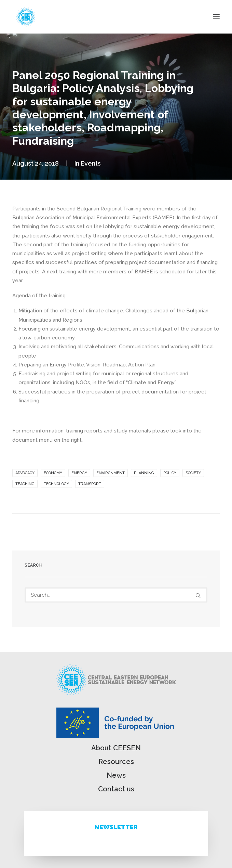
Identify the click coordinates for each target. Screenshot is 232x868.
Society (193, 473)
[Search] (116, 595)
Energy (79, 473)
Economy (53, 473)
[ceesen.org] (26, 17)
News (116, 775)
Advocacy (25, 473)
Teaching (25, 484)
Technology (56, 484)
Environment (111, 473)
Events (91, 163)
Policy (170, 473)
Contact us (116, 789)
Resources (116, 762)
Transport (90, 484)
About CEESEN (116, 748)
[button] (216, 17)
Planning (144, 473)
